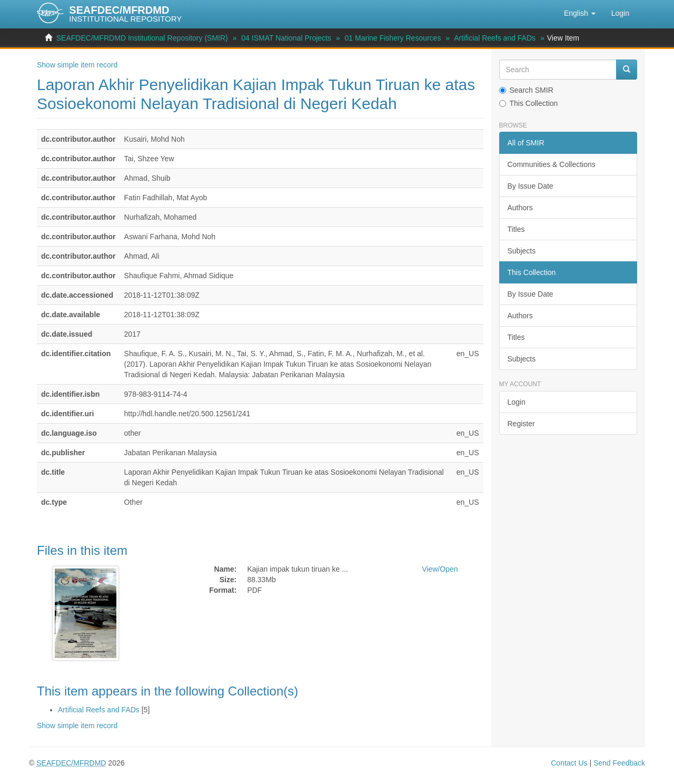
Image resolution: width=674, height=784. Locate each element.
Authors (520, 208)
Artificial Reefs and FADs (495, 38)
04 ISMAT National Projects (286, 38)
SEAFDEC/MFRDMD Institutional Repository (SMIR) (142, 38)
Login (517, 402)
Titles (516, 229)
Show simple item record (77, 65)
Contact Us (569, 763)
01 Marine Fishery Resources (393, 38)
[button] (580, 13)
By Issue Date (531, 186)
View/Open (440, 569)
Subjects (522, 251)
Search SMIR (526, 90)
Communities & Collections (552, 164)
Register (521, 424)
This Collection (529, 103)
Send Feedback (619, 763)
